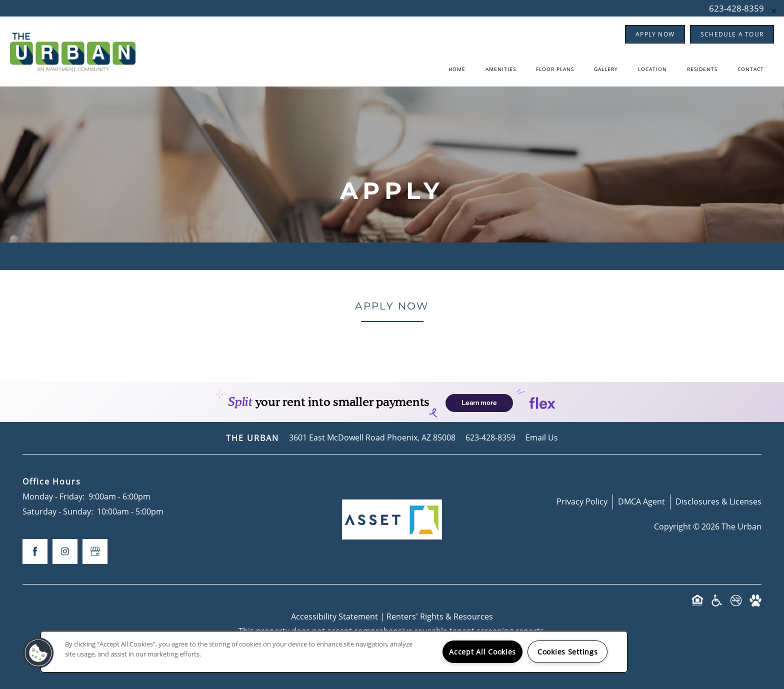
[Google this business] (95, 551)
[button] (655, 34)
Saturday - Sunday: (58, 511)
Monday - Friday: (53, 496)
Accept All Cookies (482, 652)
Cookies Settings (568, 652)
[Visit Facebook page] (35, 551)
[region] (334, 652)
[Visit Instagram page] (65, 551)
